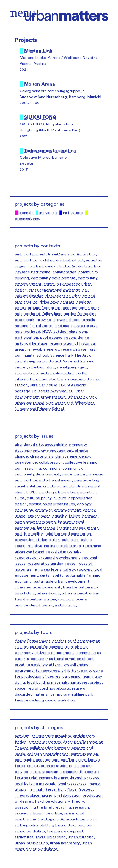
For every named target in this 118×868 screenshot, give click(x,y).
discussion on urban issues (52, 504)
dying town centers (57, 302)
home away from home (35, 522)
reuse (70, 564)
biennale (26, 213)
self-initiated (49, 361)
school (42, 355)
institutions (73, 213)
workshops (48, 849)
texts (40, 837)
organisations (27, 219)
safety (69, 569)
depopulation (80, 498)
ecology (84, 302)
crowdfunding (76, 665)
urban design (48, 593)
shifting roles (27, 825)
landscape (46, 528)
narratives (79, 682)
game (86, 671)
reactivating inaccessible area (54, 546)
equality (59, 516)
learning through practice (77, 778)
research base (74, 349)
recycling (63, 807)
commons (52, 468)
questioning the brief (34, 807)
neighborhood (27, 332)
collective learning (81, 462)
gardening (71, 676)
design (21, 504)
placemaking (41, 795)
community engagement (37, 760)
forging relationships (33, 778)
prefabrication (67, 795)
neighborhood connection (68, 534)
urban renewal (74, 593)
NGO (47, 332)
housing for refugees (34, 326)
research (81, 807)
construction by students (50, 766)
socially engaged (72, 367)
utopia (50, 599)
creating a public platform (38, 665)
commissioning (28, 468)
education (24, 510)
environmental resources (37, 671)
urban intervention (31, 843)
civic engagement (57, 451)
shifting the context (58, 825)
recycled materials (63, 552)
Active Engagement (33, 641)
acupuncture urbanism (51, 736)
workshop (66, 700)
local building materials (47, 682)
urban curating (81, 837)
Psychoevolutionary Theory (59, 801)
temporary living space (35, 700)
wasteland (64, 403)
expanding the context (81, 772)
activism (22, 736)
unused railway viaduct (52, 391)
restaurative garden (45, 564)
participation (26, 338)
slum (51, 367)
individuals (48, 213)
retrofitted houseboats (49, 688)
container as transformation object (62, 659)
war (49, 403)
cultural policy (39, 498)
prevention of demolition (37, 540)
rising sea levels (47, 569)
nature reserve (85, 326)
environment (39, 516)
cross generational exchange (55, 290)
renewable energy (43, 349)
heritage (90, 516)
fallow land (52, 314)
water (47, 605)
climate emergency (73, 456)
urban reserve (53, 397)
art (81, 260)
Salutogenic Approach (58, 819)
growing (44, 320)
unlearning (56, 837)
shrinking (37, 367)
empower (44, 510)
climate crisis (42, 456)
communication (84, 754)
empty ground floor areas (38, 308)
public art (70, 540)
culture (60, 498)
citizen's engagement (55, 653)
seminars (88, 819)
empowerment (67, 510)
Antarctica (86, 254)
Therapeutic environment (38, 587)
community (72, 468)
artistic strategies (45, 742)
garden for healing (80, 314)
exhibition (70, 671)
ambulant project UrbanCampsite (45, 254)
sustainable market (57, 373)
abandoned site (29, 445)
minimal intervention (47, 789)
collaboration (64, 272)
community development (53, 278)
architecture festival (58, 260)
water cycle (65, 605)
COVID (30, 492)
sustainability (26, 373)
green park (25, 320)
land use (62, 326)
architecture (26, 260)
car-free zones (42, 266)
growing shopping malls (74, 320)
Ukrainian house (44, 385)
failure (74, 516)
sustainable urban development (61, 581)
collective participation (48, 754)
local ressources (72, 784)
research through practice (38, 813)
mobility (35, 534)
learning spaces (71, 528)
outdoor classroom (70, 332)
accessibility (56, 445)
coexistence (26, 462)
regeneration (27, 558)
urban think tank (82, 397)
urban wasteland (30, 403)
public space (51, 338)
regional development (60, 558)
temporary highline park (72, 694)
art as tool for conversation (48, 647)
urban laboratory (65, 843)
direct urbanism (44, 772)
